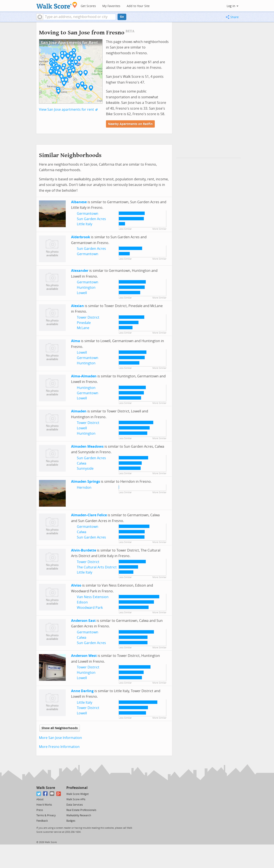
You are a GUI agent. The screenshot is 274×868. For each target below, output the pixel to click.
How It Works (44, 805)
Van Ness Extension (93, 597)
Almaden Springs (86, 482)
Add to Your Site (138, 6)
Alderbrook (81, 237)
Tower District (88, 317)
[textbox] (80, 17)
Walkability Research (79, 815)
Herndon (84, 488)
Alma (76, 341)
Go (122, 17)
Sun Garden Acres (91, 219)
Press (40, 810)
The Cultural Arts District (97, 567)
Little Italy (85, 224)
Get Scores (88, 6)
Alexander (80, 271)
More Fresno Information (59, 747)
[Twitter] (39, 794)
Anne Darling (82, 691)
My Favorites (111, 6)
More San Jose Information (60, 738)
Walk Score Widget (77, 794)
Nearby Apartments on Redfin (130, 124)
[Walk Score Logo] (57, 5)
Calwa (82, 463)
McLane (83, 328)
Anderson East (83, 621)
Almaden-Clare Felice (89, 515)
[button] (40, 17)
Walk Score (46, 788)
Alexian (77, 306)
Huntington (86, 288)
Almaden (79, 411)
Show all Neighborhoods (60, 728)
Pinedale (84, 323)
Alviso (76, 585)
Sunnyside (85, 469)
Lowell (82, 293)
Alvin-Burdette (84, 550)
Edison (82, 602)
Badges (71, 821)
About (40, 799)
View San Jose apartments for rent (66, 110)
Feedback (42, 821)
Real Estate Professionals (81, 810)
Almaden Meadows (87, 447)
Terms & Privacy (46, 815)
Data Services (75, 805)
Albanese (79, 202)
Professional (77, 788)
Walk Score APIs (76, 799)
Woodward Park (90, 608)
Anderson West (84, 656)
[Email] (52, 794)
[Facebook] (45, 794)
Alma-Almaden (84, 376)
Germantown (88, 214)
